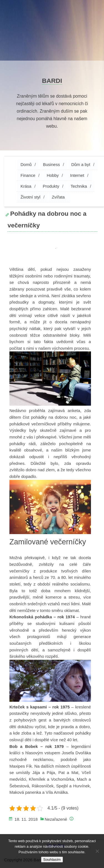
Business (51, 164)
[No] (97, 851)
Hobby (53, 175)
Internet (77, 175)
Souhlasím (52, 860)
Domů (26, 164)
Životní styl (31, 197)
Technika (79, 186)
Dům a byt (81, 164)
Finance (28, 175)
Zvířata (58, 197)
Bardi (52, 81)
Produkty (51, 186)
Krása (26, 186)
